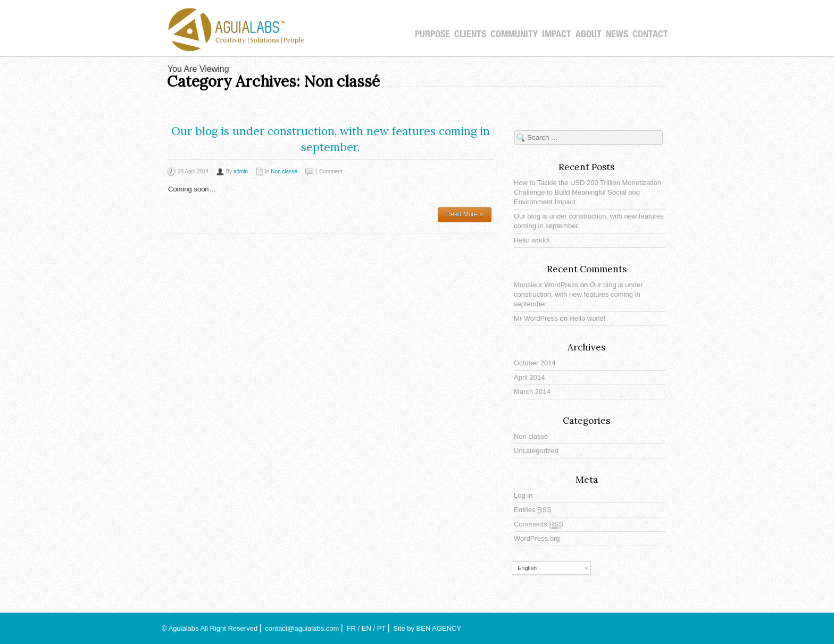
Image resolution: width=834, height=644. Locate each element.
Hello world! (532, 240)
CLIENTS (470, 34)
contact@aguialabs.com (302, 628)
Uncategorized (536, 451)
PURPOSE (432, 34)
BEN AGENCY (439, 628)
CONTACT (650, 34)
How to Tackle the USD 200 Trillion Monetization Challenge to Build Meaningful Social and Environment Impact (587, 192)
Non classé (284, 172)
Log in (523, 495)
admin (241, 172)
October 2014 (535, 363)
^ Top (664, 628)
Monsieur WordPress (546, 285)
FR (351, 628)
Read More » (465, 214)
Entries (533, 510)
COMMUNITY (514, 34)
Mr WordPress (536, 318)
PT (381, 628)
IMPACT (557, 34)
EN (366, 628)
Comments (539, 524)
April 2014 (529, 377)
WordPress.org (537, 538)
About (589, 34)
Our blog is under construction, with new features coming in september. (578, 294)
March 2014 (532, 392)
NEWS (617, 34)
